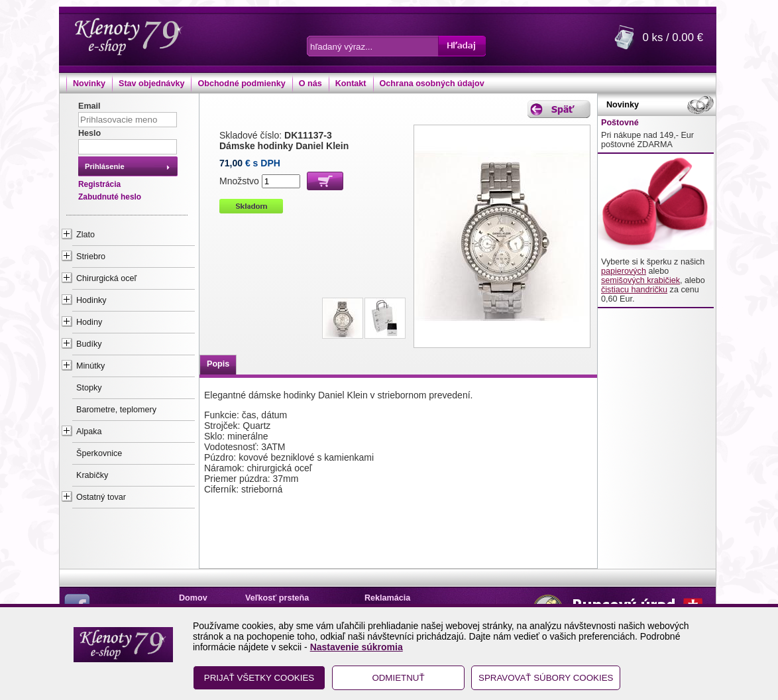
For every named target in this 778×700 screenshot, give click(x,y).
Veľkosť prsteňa (277, 598)
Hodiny (89, 322)
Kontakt (351, 84)
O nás (310, 84)
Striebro (91, 257)
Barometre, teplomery (116, 410)
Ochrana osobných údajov (432, 84)
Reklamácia (387, 598)
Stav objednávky (151, 84)
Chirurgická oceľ (106, 278)
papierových (624, 271)
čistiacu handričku (634, 290)
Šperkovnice (99, 453)
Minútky (90, 366)
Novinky (89, 84)
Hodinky (91, 300)
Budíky (89, 344)
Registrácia (99, 184)
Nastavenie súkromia (357, 647)
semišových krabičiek (640, 280)
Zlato (85, 235)
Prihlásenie (105, 166)
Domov (193, 598)
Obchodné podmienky (241, 84)
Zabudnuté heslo (110, 197)
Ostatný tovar (101, 497)
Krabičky (92, 475)
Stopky (89, 388)
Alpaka (89, 432)
